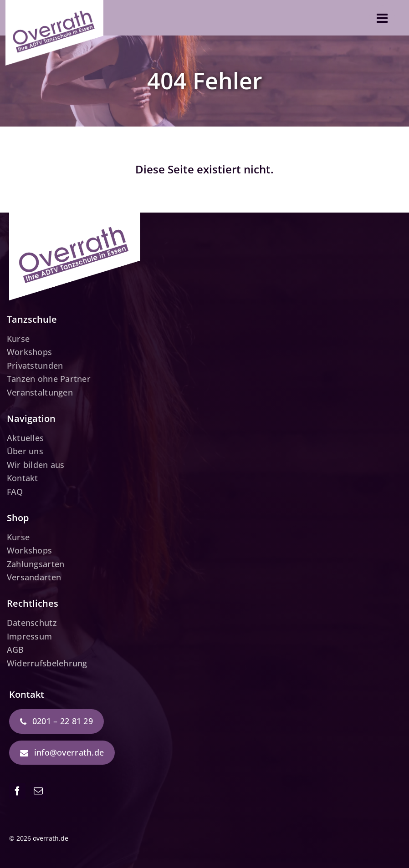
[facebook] (17, 791)
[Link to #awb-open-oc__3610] (382, 18)
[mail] (38, 791)
